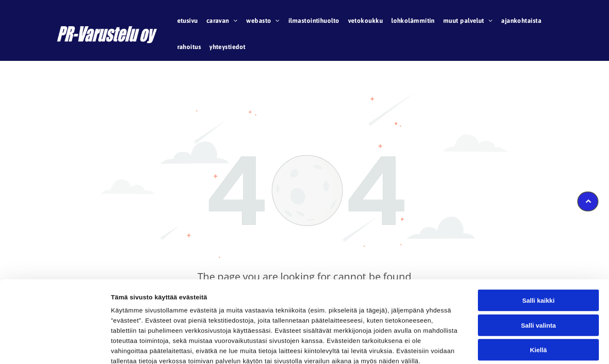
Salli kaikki (539, 253)
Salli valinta (539, 278)
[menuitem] (188, 22)
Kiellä (538, 302)
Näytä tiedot (452, 347)
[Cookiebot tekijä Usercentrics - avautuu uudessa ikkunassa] (55, 348)
